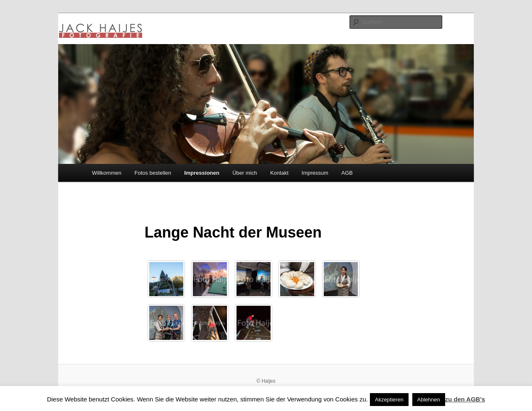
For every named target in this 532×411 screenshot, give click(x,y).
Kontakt (279, 173)
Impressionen (202, 173)
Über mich (245, 173)
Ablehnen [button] (429, 400)
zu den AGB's (465, 399)
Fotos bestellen (153, 173)
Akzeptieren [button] (389, 400)
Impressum (315, 173)
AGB (347, 173)
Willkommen (107, 173)
